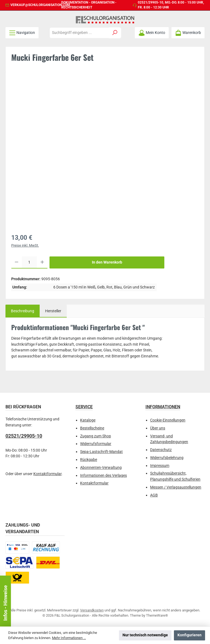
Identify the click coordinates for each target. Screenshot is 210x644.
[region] (105, 152)
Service (84, 407)
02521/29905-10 (151, 2)
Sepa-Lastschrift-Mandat (101, 452)
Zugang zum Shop (96, 436)
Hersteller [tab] (53, 311)
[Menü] (22, 33)
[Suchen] (115, 33)
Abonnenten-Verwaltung (101, 468)
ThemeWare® (157, 615)
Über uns (158, 428)
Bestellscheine (92, 428)
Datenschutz (161, 450)
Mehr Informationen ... (69, 638)
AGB (154, 495)
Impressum (160, 466)
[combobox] (79, 33)
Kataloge (88, 420)
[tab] (23, 311)
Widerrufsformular (96, 444)
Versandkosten (92, 610)
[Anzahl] (29, 262)
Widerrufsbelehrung (167, 458)
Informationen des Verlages (103, 476)
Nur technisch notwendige (145, 635)
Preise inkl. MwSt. (25, 245)
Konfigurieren (189, 635)
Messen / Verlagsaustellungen (176, 487)
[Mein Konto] (152, 33)
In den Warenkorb (107, 262)
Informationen (163, 407)
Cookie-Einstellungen (168, 420)
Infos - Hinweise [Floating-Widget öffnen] (5, 603)
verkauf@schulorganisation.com (40, 5)
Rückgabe (89, 460)
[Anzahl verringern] (17, 262)
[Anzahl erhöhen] (42, 262)
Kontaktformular (47, 474)
